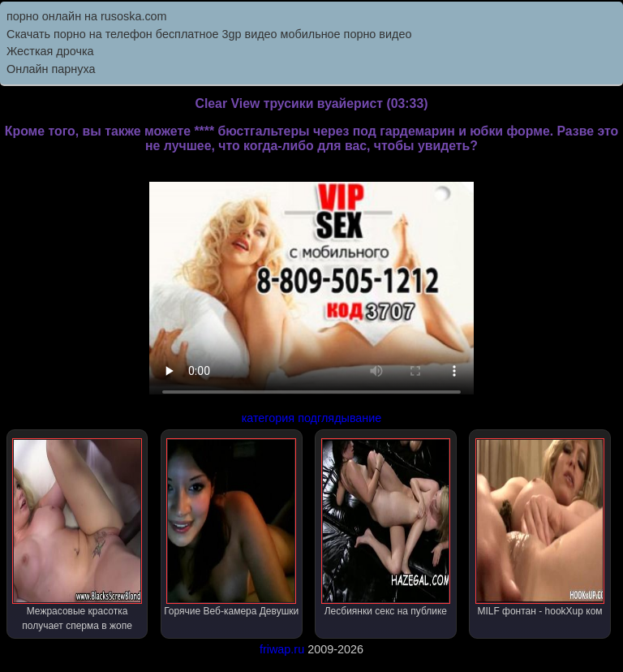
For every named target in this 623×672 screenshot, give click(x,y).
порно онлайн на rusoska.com (87, 16)
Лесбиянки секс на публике (386, 528)
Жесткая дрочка (50, 51)
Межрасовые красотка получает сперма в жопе (77, 535)
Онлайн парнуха (51, 69)
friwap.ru (282, 649)
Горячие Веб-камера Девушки (231, 528)
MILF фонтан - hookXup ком (540, 528)
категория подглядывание (312, 418)
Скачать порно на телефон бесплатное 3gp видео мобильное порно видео (209, 34)
